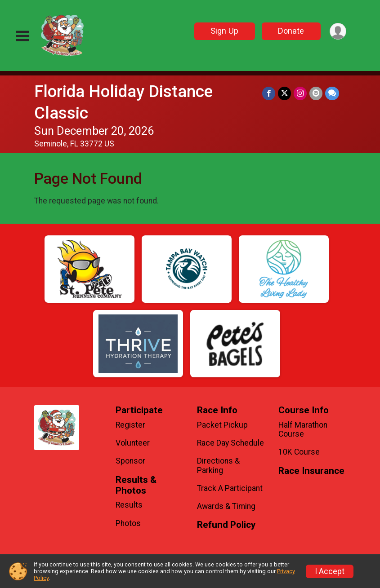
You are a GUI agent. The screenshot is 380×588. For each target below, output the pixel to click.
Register (130, 425)
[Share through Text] (332, 93)
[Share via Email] (316, 93)
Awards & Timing (226, 506)
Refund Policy (226, 525)
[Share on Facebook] (269, 93)
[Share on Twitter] (284, 93)
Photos (128, 523)
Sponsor (130, 461)
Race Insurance (311, 471)
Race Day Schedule (230, 443)
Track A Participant (230, 488)
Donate (291, 31)
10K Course (299, 452)
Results (129, 505)
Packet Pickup (222, 425)
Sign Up (224, 31)
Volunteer (133, 443)
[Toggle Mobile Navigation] (22, 36)
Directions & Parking (218, 465)
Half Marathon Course (303, 429)
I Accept (330, 571)
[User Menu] (338, 31)
